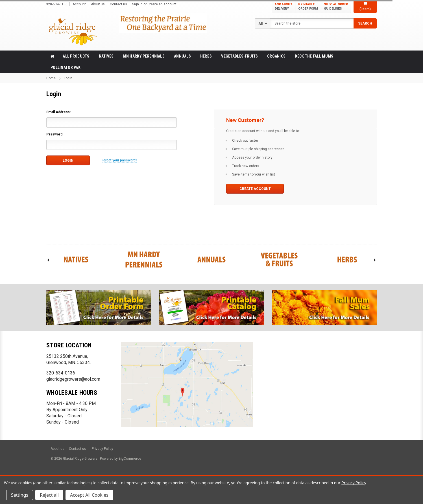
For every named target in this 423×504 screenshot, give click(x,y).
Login (68, 78)
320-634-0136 (61, 373)
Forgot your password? (119, 160)
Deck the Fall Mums (314, 56)
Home (51, 78)
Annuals (182, 56)
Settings (20, 495)
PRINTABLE (308, 7)
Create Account (255, 189)
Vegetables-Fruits (239, 56)
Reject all (49, 495)
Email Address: (58, 112)
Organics (276, 56)
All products (76, 56)
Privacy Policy (103, 449)
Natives (106, 56)
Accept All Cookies (89, 495)
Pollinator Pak (66, 67)
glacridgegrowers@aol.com (73, 379)
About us (98, 4)
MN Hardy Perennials (144, 56)
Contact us (118, 4)
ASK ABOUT (284, 7)
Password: (55, 134)
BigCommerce (129, 459)
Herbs (206, 56)
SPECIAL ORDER (336, 7)
